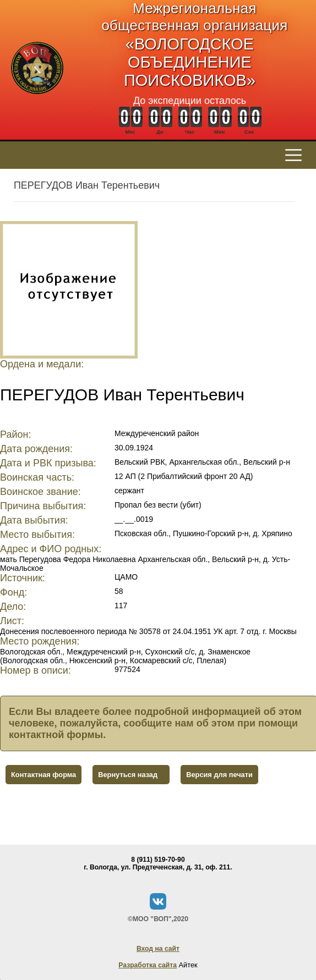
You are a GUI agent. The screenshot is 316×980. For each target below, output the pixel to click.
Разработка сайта (148, 965)
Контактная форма (43, 775)
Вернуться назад (128, 775)
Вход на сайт (158, 949)
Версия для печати (219, 775)
